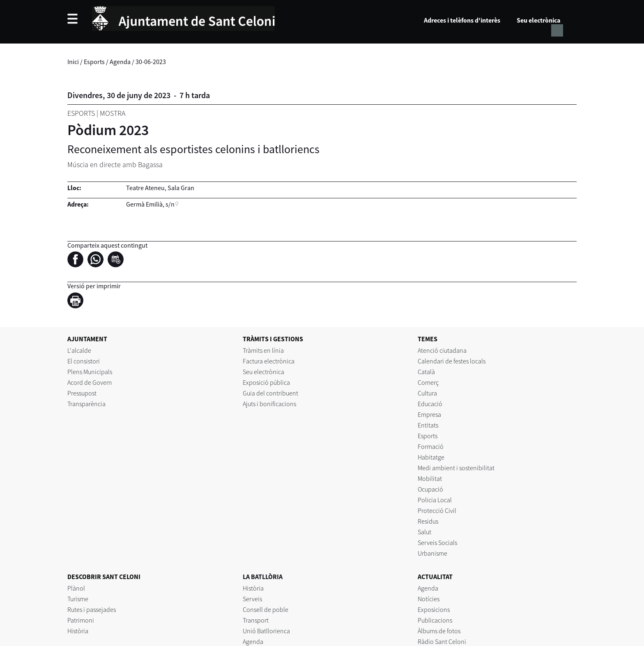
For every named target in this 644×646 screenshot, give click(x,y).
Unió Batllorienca (266, 631)
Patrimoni (81, 620)
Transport (256, 620)
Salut (424, 532)
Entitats (428, 425)
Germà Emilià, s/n (150, 204)
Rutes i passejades (92, 609)
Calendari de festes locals (452, 361)
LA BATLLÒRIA (263, 577)
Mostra (113, 113)
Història (78, 631)
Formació (431, 446)
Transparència (86, 404)
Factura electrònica (269, 361)
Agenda (120, 62)
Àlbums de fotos (439, 631)
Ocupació (430, 489)
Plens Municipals (90, 372)
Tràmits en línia (263, 350)
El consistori (84, 361)
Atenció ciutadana (442, 350)
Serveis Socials (437, 543)
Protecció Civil (437, 510)
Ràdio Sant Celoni (442, 641)
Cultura (427, 393)
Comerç (428, 382)
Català (426, 372)
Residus (428, 521)
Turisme (78, 599)
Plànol (76, 588)
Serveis (252, 599)
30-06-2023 (151, 62)
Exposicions (434, 609)
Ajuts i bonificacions (269, 404)
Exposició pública (266, 382)
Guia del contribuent (270, 393)
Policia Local (435, 500)
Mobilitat (430, 478)
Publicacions (435, 620)
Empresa (429, 414)
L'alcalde (79, 350)
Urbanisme (432, 553)
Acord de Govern (90, 382)
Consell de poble (266, 609)
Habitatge (431, 457)
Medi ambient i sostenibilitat (456, 468)
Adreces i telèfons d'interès (462, 20)
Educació (430, 404)
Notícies (429, 599)
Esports (94, 62)
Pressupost (82, 393)
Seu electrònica (538, 20)
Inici (73, 62)
